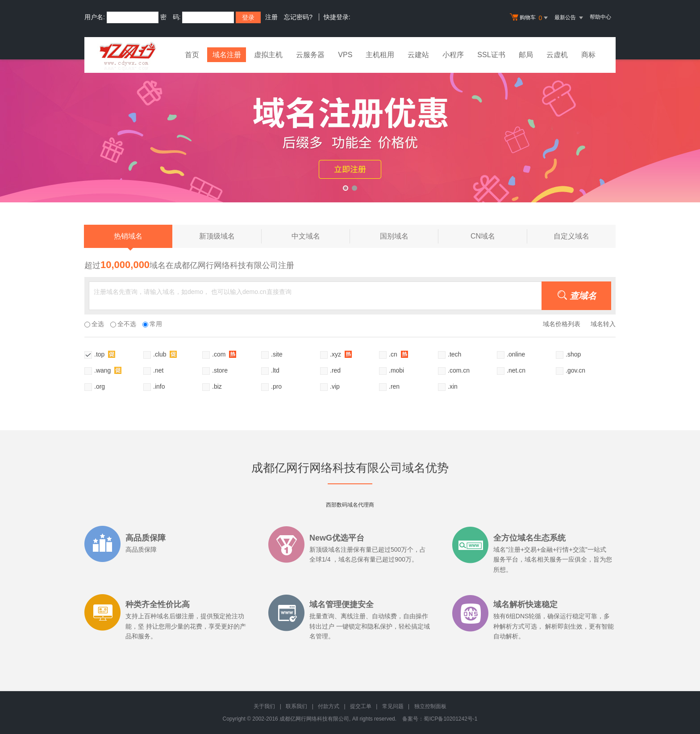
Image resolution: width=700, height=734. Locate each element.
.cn (398, 354)
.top (105, 354)
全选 (94, 324)
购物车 (530, 18)
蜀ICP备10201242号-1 (450, 719)
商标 (588, 55)
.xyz (341, 354)
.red (335, 370)
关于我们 (264, 706)
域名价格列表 (562, 324)
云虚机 (557, 55)
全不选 (123, 324)
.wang (108, 370)
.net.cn (516, 370)
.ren (394, 386)
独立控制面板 (430, 706)
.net (158, 370)
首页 (192, 55)
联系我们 (296, 706)
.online (516, 354)
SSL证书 (492, 55)
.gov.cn (575, 370)
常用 (152, 324)
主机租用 (380, 55)
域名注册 (227, 55)
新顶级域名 (230, 236)
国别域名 (409, 236)
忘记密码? (298, 17)
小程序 (454, 55)
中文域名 (321, 236)
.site (277, 354)
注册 (271, 17)
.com (224, 354)
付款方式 (329, 706)
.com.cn (459, 370)
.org (100, 386)
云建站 (419, 55)
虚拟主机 (269, 55)
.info (159, 386)
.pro (276, 386)
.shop (573, 354)
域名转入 (603, 324)
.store (220, 370)
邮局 (526, 55)
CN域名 (499, 236)
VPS (346, 55)
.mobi (396, 370)
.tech (454, 354)
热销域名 (128, 240)
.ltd (275, 370)
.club (165, 354)
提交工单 (361, 706)
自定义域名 (571, 236)
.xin (453, 386)
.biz (217, 386)
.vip (335, 386)
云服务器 (311, 55)
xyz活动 (350, 131)
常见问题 (393, 706)
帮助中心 (600, 17)
